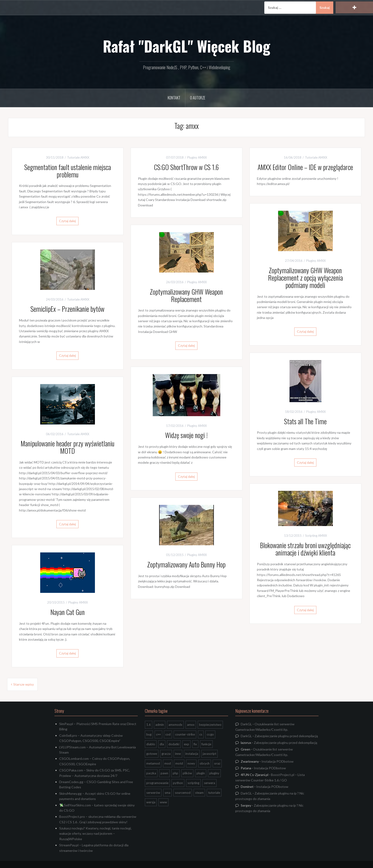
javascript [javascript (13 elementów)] (209, 754)
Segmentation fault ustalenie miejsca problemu (68, 171)
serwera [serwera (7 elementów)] (209, 783)
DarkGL (246, 724)
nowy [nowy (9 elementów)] (191, 763)
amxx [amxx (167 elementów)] (191, 725)
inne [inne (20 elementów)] (178, 754)
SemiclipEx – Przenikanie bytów (67, 309)
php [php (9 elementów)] (175, 773)
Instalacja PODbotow (277, 761)
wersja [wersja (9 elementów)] (151, 802)
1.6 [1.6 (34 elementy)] (149, 725)
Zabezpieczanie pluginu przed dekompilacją (286, 736)
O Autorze (198, 98)
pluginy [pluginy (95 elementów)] (214, 773)
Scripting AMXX (316, 536)
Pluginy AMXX (197, 157)
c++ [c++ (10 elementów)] (158, 734)
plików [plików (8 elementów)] (187, 773)
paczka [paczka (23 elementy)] (151, 773)
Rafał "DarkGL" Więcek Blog (186, 46)
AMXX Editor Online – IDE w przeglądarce (305, 167)
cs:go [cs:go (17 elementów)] (210, 734)
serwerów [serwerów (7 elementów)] (153, 793)
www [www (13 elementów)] (163, 802)
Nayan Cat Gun (68, 612)
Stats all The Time (305, 421)
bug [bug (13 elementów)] (149, 734)
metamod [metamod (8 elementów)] (153, 763)
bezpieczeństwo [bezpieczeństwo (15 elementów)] (210, 725)
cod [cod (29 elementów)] (168, 734)
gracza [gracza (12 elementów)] (166, 754)
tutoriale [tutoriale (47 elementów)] (214, 793)
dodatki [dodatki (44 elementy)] (174, 744)
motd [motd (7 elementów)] (179, 763)
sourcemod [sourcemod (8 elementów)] (183, 793)
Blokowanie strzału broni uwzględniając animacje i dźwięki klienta (305, 549)
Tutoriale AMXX (78, 157)
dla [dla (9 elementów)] (162, 744)
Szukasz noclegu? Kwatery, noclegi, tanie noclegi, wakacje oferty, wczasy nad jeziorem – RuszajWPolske (95, 834)
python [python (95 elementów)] (178, 783)
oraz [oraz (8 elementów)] (217, 763)
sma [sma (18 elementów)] (167, 793)
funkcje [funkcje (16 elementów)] (206, 744)
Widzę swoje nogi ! (186, 435)
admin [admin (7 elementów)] (160, 725)
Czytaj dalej (67, 221)
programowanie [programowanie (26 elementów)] (157, 783)
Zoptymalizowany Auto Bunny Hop (186, 564)
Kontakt (174, 98)
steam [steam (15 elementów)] (199, 793)
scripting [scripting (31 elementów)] (193, 783)
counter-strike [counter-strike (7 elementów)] (185, 734)
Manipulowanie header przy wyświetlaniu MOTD (68, 447)
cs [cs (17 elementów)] (201, 734)
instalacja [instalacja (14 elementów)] (192, 754)
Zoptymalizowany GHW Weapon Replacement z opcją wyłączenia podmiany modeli (305, 278)
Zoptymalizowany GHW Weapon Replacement (186, 295)
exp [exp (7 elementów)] (186, 744)
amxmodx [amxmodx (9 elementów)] (175, 725)
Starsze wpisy (24, 684)
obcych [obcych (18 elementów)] (205, 763)
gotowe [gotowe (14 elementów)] (152, 754)
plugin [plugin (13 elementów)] (201, 773)
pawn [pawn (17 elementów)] (164, 773)
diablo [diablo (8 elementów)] (151, 744)
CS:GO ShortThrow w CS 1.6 (186, 167)
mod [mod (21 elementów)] (168, 763)
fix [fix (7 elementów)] (195, 744)
